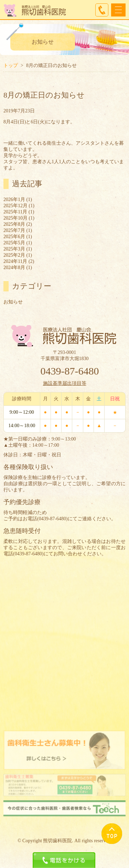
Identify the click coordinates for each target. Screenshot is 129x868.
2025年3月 (14, 249)
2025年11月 (15, 212)
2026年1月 (14, 199)
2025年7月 (14, 230)
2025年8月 (14, 224)
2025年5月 (14, 243)
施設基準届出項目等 (65, 383)
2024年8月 (14, 268)
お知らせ (13, 302)
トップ (11, 65)
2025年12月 (15, 206)
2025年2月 (14, 255)
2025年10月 (15, 218)
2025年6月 (14, 237)
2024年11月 (15, 261)
